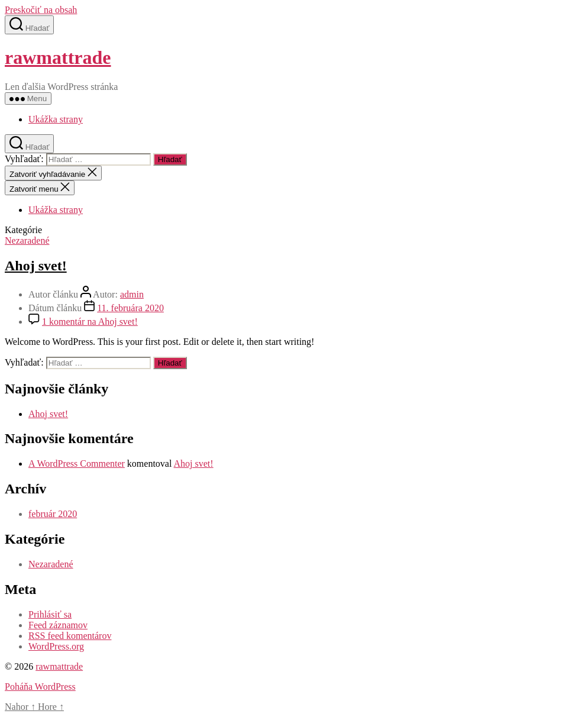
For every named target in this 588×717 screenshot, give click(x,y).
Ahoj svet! (36, 266)
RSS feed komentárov (70, 636)
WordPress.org (56, 646)
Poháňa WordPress (40, 687)
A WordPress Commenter (77, 464)
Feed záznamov (58, 625)
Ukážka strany (56, 119)
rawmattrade (58, 57)
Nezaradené (27, 240)
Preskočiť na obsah (41, 10)
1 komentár (90, 322)
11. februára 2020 (130, 308)
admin (132, 294)
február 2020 (53, 514)
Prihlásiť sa (50, 614)
